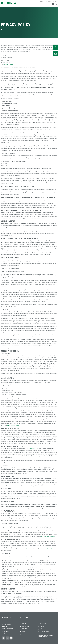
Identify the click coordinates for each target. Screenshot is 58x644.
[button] (53, 4)
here (13, 508)
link (51, 418)
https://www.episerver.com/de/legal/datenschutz (39, 348)
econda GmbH (32, 449)
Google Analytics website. (13, 425)
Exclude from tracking (45, 443)
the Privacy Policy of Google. (48, 536)
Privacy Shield (26, 549)
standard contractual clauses (50, 549)
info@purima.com (8, 64)
